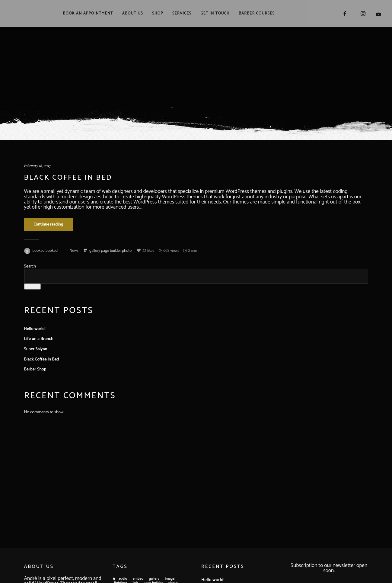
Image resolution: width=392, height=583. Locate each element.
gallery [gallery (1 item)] (154, 579)
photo (127, 251)
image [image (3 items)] (170, 579)
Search (30, 266)
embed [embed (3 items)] (138, 579)
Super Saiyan (36, 349)
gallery (95, 251)
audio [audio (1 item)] (123, 579)
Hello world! (35, 329)
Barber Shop (35, 369)
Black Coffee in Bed (68, 178)
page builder (111, 251)
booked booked (45, 251)
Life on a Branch (39, 339)
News (74, 251)
